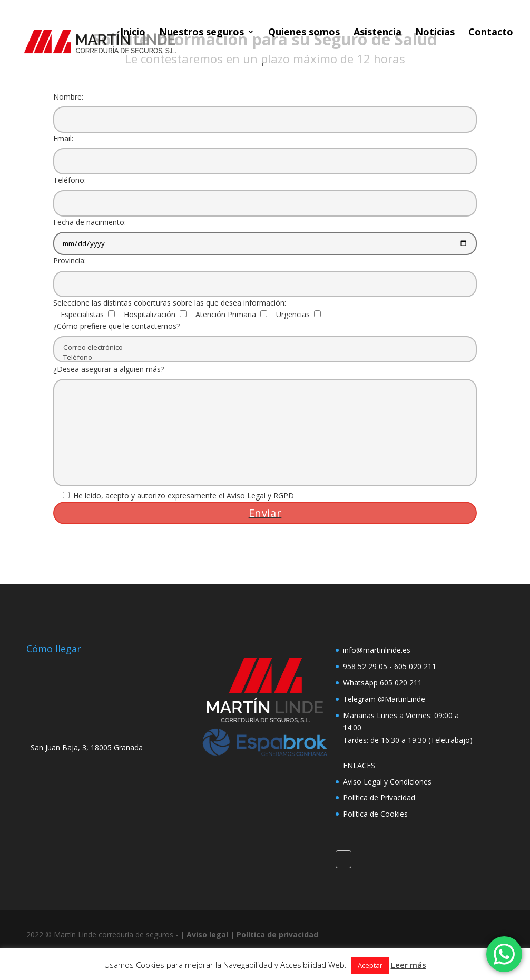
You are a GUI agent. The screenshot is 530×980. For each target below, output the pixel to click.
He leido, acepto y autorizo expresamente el (174, 496)
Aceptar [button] (370, 965)
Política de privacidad (277, 934)
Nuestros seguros (202, 33)
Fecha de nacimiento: (265, 233)
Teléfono (265, 357)
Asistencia (377, 33)
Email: (265, 150)
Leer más (409, 965)
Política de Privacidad (379, 797)
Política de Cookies (375, 814)
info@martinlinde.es (377, 650)
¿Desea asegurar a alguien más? (265, 426)
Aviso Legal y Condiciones (387, 782)
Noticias (435, 33)
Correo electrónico (265, 347)
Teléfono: (265, 191)
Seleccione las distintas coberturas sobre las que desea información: (170, 303)
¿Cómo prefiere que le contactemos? (265, 341)
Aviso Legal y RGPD (260, 496)
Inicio (133, 33)
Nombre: (265, 108)
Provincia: (265, 272)
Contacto (491, 33)
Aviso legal (207, 934)
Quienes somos (304, 33)
